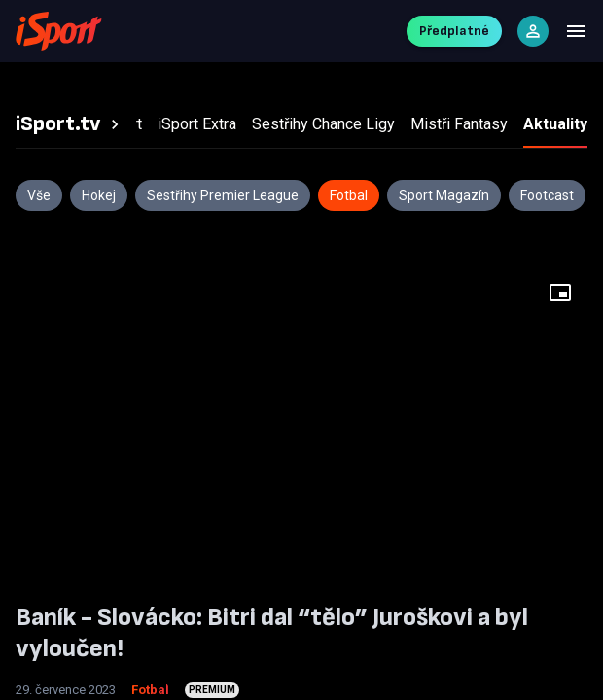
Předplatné (454, 31)
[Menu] (576, 31)
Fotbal (150, 690)
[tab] (70, 124)
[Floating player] (560, 293)
